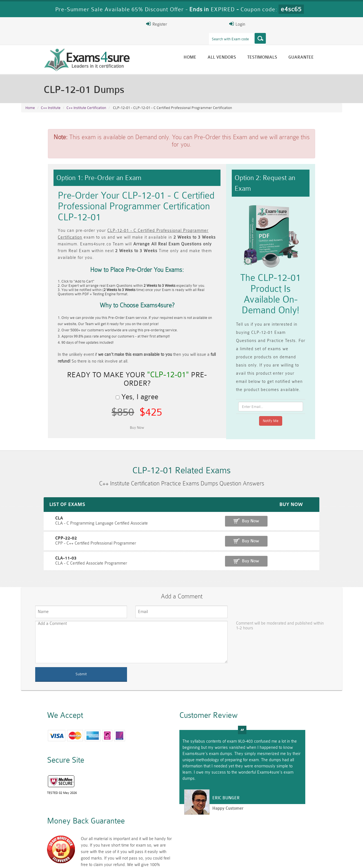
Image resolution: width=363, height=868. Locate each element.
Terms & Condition (112, 859)
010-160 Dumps (48, 839)
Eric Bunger (177, 786)
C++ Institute (51, 96)
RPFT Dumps (208, 830)
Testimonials (289, 46)
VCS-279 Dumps (101, 839)
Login (306, 24)
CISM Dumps (48, 830)
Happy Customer (179, 797)
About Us (50, 859)
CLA (26, 497)
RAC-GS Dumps (155, 830)
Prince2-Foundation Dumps (315, 832)
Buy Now (320, 500)
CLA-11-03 (33, 536)
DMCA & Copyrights (185, 859)
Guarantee (328, 46)
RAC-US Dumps (262, 830)
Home (217, 46)
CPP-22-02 (33, 517)
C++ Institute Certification (86, 96)
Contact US (148, 859)
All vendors (249, 46)
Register (277, 24)
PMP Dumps (101, 830)
